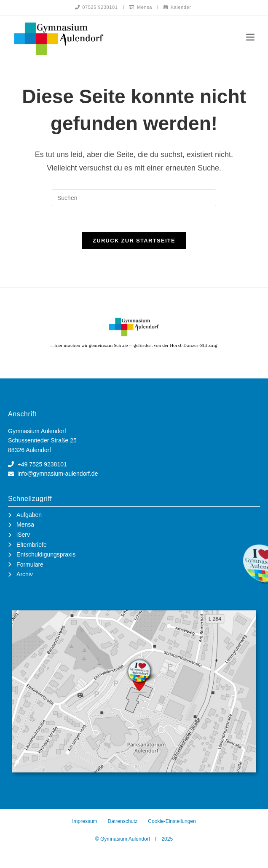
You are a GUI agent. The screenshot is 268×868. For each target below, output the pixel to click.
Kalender (177, 7)
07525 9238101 (96, 7)
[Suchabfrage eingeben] (134, 198)
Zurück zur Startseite (134, 241)
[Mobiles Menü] (250, 37)
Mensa (141, 7)
